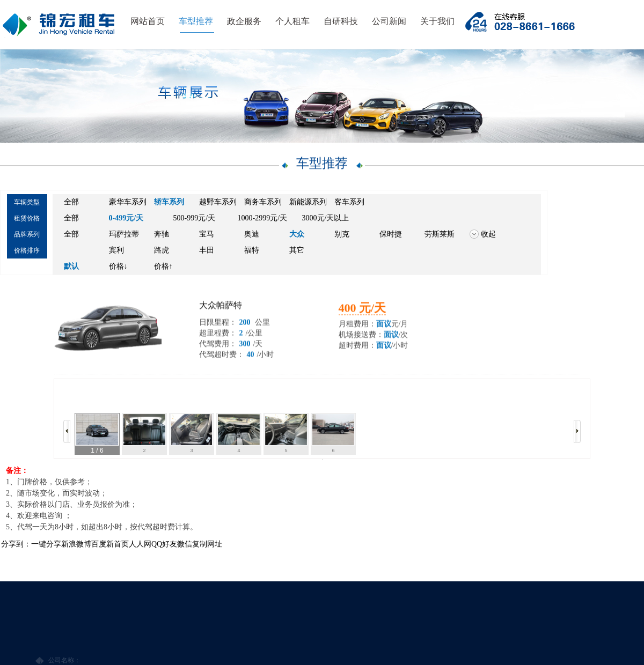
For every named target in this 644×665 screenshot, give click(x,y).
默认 (71, 267)
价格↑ (163, 267)
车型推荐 (196, 21)
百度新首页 (110, 544)
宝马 (207, 235)
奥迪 (252, 235)
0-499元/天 (126, 219)
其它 (297, 251)
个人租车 (292, 21)
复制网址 (207, 544)
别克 (342, 235)
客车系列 (349, 203)
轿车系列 (169, 203)
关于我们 (437, 21)
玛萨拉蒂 (124, 235)
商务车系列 (263, 203)
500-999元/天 (195, 219)
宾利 (116, 251)
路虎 (162, 251)
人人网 (140, 544)
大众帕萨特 (221, 311)
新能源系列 (308, 203)
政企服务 (244, 21)
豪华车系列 (128, 203)
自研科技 (341, 21)
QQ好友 (164, 544)
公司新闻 (389, 21)
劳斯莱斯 (440, 235)
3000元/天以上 (326, 219)
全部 (71, 203)
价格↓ (118, 267)
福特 (252, 251)
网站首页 (148, 21)
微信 (185, 544)
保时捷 (391, 235)
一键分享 (46, 544)
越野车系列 (218, 203)
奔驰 (162, 235)
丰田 (207, 251)
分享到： (16, 544)
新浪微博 (76, 544)
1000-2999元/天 (263, 219)
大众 (297, 235)
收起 (488, 235)
